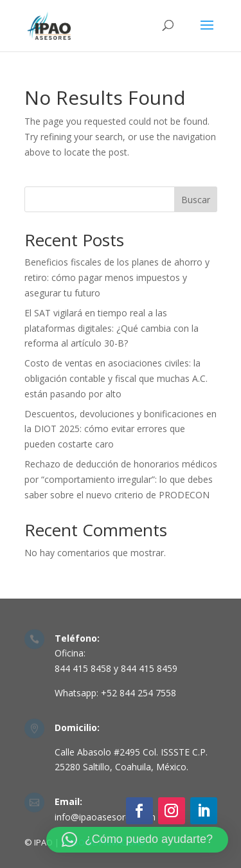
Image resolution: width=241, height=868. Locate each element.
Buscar (196, 200)
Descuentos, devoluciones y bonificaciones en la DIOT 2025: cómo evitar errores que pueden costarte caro (121, 429)
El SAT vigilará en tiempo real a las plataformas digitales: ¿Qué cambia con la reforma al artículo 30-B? (112, 328)
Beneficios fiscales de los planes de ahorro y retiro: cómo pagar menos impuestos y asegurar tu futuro (117, 277)
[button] (137, 840)
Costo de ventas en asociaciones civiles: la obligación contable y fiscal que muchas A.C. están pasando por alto (116, 378)
